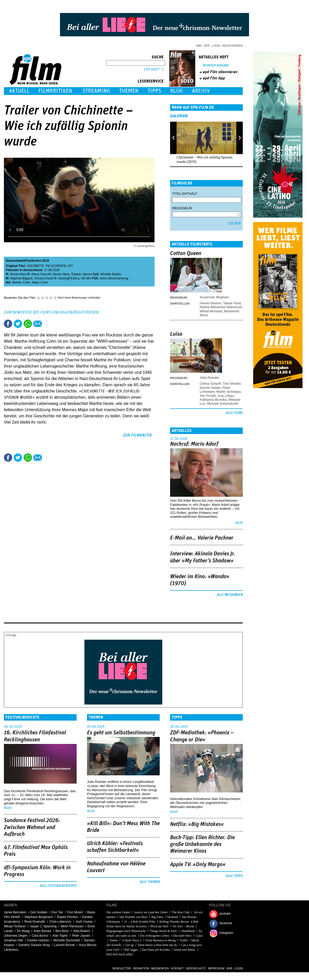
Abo (199, 46)
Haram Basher (210, 303)
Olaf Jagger (131, 950)
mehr (239, 523)
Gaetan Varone (82, 274)
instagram (226, 933)
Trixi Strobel (231, 384)
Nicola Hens (18, 274)
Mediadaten (160, 968)
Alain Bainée (42, 931)
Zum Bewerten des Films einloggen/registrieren (51, 312)
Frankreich (33, 261)
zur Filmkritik (137, 435)
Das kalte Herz (182, 936)
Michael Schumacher (223, 403)
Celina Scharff (210, 384)
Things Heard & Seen (163, 931)
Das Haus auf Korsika (156, 950)
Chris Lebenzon (60, 922)
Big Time (157, 917)
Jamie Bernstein (15, 912)
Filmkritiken (55, 91)
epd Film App (214, 78)
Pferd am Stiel (160, 926)
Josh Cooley (84, 922)
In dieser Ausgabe (216, 65)
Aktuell (19, 91)
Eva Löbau (226, 396)
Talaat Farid (232, 303)
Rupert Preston (67, 917)
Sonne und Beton (184, 950)
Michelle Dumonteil (67, 940)
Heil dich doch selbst (120, 954)
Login (216, 46)
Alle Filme (234, 413)
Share (28, 324)
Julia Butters (82, 931)
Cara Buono (40, 936)
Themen (129, 91)
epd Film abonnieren (220, 72)
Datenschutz (196, 968)
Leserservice (151, 81)
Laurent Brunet (64, 945)
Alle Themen (150, 882)
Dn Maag (23, 931)
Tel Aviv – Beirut (183, 926)
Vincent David (44, 278)
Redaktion (141, 968)
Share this (8, 324)
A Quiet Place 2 (132, 940)
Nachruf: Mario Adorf (194, 444)
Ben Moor (62, 931)
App (207, 46)
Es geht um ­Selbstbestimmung (121, 733)
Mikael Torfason (15, 926)
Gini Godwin (39, 912)
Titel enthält (185, 194)
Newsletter (122, 968)
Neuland (173, 917)
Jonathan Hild (13, 940)
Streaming (96, 91)
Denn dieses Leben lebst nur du (157, 945)
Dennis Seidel (210, 388)
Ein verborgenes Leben (155, 936)
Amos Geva (40, 274)
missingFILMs (68, 278)
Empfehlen (38, 324)
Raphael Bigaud (21, 278)
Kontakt (177, 968)
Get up (130, 945)
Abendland (188, 931)
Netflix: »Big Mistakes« (197, 824)
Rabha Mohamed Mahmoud (221, 307)
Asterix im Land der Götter (151, 912)
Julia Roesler (209, 378)
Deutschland (15, 261)
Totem (114, 940)
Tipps (154, 91)
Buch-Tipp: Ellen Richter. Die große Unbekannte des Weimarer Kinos (202, 844)
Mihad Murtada (211, 311)
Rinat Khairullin (35, 922)
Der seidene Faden (118, 912)
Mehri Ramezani (72, 926)
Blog (177, 91)
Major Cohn (40, 282)
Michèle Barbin (111, 274)
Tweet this (18, 324)
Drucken (48, 324)
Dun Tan (57, 912)
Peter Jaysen (81, 936)
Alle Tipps (234, 876)
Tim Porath (208, 396)
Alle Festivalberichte (58, 886)
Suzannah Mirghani (214, 297)
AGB (229, 968)
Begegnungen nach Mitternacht (126, 931)
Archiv (201, 91)
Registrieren (233, 46)
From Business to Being (160, 940)
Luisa (176, 334)
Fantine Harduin (38, 940)
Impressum (216, 968)
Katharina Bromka (213, 400)
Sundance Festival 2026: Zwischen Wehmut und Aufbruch (32, 827)
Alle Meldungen (230, 595)
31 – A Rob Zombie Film (140, 922)
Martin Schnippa (229, 392)
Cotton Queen (186, 253)
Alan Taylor (60, 936)
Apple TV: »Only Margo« (198, 865)
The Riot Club (181, 912)
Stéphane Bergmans (39, 917)
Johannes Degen (16, 936)
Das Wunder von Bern (133, 917)
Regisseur (182, 208)
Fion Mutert (75, 912)
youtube (225, 914)
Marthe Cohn (21, 282)
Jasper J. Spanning (43, 926)
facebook (226, 923)
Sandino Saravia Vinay (34, 945)
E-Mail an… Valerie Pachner (202, 538)
